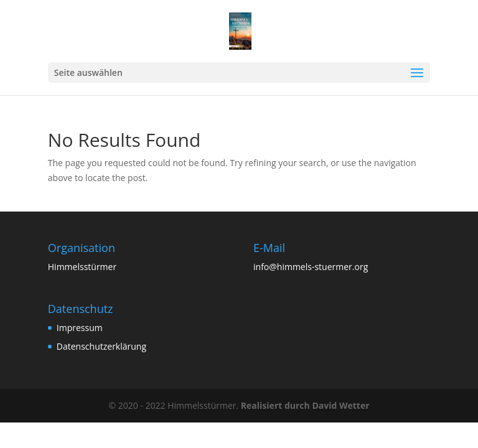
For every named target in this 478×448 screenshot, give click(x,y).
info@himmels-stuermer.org (311, 267)
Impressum (80, 328)
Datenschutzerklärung (101, 346)
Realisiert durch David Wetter (305, 405)
